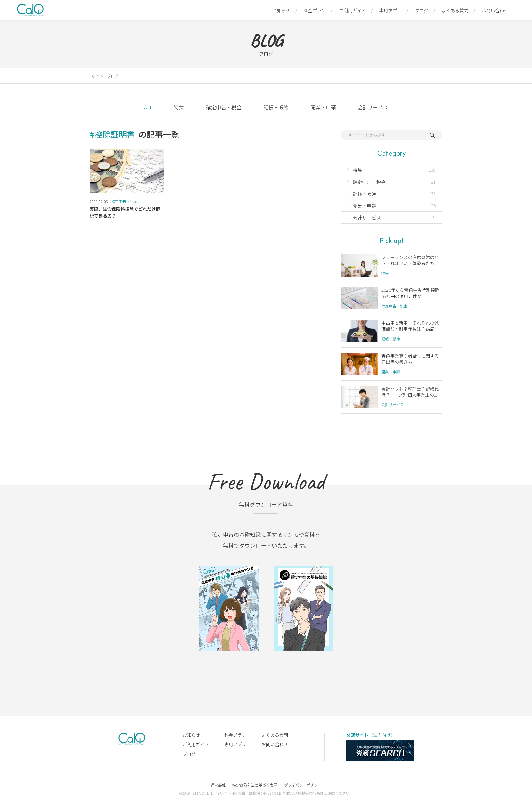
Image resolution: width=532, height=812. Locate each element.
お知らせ (281, 10)
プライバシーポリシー (303, 785)
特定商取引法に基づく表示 (255, 785)
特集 (179, 107)
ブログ (422, 10)
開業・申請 (323, 107)
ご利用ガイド (353, 10)
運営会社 (218, 785)
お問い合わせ (495, 10)
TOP (94, 76)
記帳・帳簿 (276, 107)
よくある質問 (455, 10)
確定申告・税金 (224, 107)
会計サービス (373, 107)
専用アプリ (390, 10)
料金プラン (315, 10)
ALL (148, 107)
